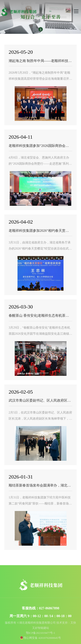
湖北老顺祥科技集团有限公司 (18, 11)
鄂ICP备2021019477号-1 (40, 633)
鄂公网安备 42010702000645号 (42, 638)
